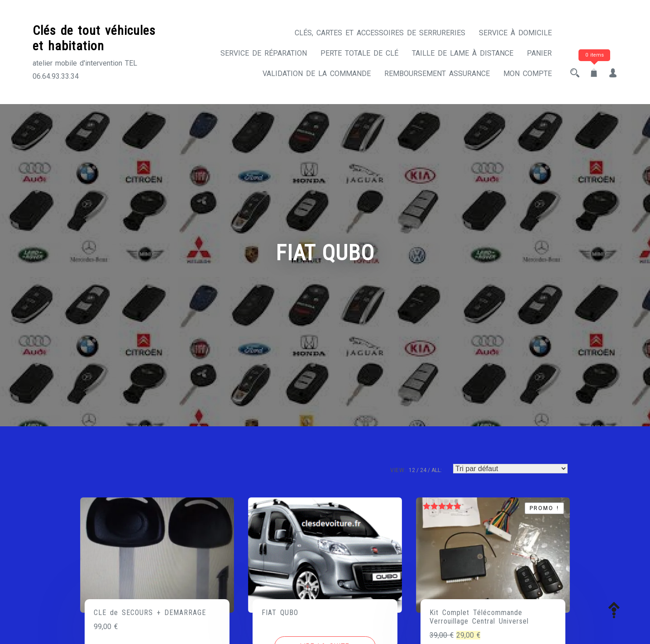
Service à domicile (515, 33)
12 (412, 470)
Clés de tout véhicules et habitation (94, 38)
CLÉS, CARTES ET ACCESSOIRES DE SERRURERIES (380, 33)
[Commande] (510, 469)
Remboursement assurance (437, 74)
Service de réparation (264, 53)
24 (423, 470)
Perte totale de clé (359, 53)
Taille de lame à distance (463, 53)
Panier (539, 53)
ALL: (437, 470)
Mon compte (528, 74)
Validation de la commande (317, 74)
